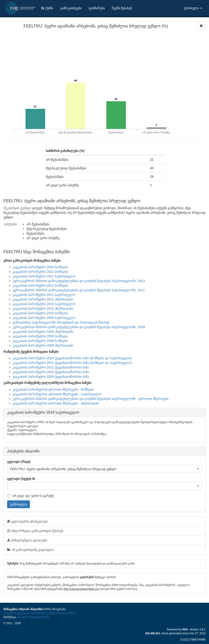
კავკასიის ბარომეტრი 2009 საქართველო (44, 318)
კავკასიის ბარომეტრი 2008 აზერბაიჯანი (43, 345)
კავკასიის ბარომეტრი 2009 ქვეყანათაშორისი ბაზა (51, 377)
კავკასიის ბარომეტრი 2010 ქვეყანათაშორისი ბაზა (51, 372)
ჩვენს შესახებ (122, 8)
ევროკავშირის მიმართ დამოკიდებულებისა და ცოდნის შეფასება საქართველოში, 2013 (79, 281)
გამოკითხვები (71, 8)
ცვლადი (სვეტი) (19, 479)
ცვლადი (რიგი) (19, 462)
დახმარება (97, 8)
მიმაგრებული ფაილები (27, 540)
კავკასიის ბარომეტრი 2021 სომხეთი (40, 272)
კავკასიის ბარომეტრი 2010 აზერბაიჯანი (43, 309)
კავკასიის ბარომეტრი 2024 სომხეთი (40, 267)
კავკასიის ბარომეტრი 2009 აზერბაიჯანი (43, 332)
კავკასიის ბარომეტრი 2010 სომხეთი (40, 313)
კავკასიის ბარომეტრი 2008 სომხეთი (40, 341)
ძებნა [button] (47, 8)
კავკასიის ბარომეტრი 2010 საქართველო (44, 304)
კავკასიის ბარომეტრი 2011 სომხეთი (40, 285)
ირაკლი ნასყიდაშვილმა (33, 617)
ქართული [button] (193, 8)
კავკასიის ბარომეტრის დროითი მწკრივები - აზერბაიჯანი (56, 403)
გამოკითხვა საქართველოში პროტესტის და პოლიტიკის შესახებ (61, 322)
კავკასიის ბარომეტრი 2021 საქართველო (44, 276)
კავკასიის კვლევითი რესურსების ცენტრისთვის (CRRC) (39, 613)
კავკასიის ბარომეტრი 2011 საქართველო (44, 295)
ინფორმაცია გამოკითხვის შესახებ (35, 531)
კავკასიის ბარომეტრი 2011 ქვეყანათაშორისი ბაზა (51, 367)
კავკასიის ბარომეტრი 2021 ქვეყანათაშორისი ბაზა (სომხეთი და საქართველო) (72, 363)
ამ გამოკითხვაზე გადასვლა (31, 550)
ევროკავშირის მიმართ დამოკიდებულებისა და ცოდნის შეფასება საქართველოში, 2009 (79, 327)
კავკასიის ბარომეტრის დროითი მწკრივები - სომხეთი (53, 389)
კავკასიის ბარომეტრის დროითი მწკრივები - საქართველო (57, 394)
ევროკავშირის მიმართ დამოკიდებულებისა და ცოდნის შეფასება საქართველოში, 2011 (79, 290)
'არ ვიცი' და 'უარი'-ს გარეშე (30, 496)
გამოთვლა (19, 504)
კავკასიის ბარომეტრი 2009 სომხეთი (40, 336)
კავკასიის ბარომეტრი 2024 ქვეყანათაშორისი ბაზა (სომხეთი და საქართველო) (72, 358)
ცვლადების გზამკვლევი (28, 521)
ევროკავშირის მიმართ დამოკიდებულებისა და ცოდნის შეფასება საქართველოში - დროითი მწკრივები (91, 399)
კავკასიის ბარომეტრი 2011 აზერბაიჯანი (43, 299)
